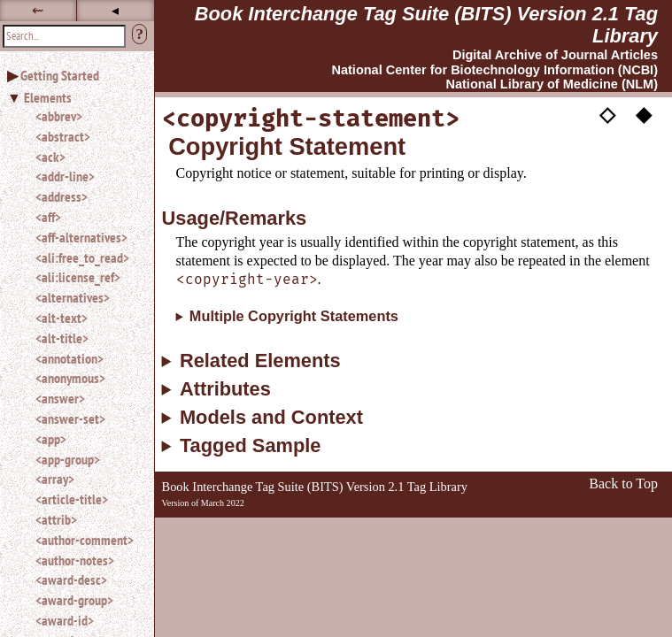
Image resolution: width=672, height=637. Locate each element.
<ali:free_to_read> (82, 257)
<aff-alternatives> (81, 237)
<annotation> (70, 358)
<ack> (50, 157)
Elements (48, 97)
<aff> (48, 217)
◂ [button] (115, 10)
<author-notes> (75, 560)
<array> (55, 479)
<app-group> (68, 459)
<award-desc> (71, 579)
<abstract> (63, 136)
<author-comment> (85, 540)
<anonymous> (70, 378)
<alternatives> (73, 297)
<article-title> (72, 499)
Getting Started (60, 75)
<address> (62, 196)
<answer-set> (70, 418)
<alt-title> (62, 338)
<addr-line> (65, 176)
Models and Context (271, 418)
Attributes (225, 389)
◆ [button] (644, 113)
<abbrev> (59, 116)
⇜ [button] (38, 10)
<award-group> (74, 600)
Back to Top (623, 484)
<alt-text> (62, 318)
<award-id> (65, 620)
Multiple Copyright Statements (294, 316)
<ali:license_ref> (78, 277)
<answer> (60, 398)
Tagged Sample (250, 446)
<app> (51, 439)
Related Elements (260, 361)
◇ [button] (607, 113)
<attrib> (56, 519)
